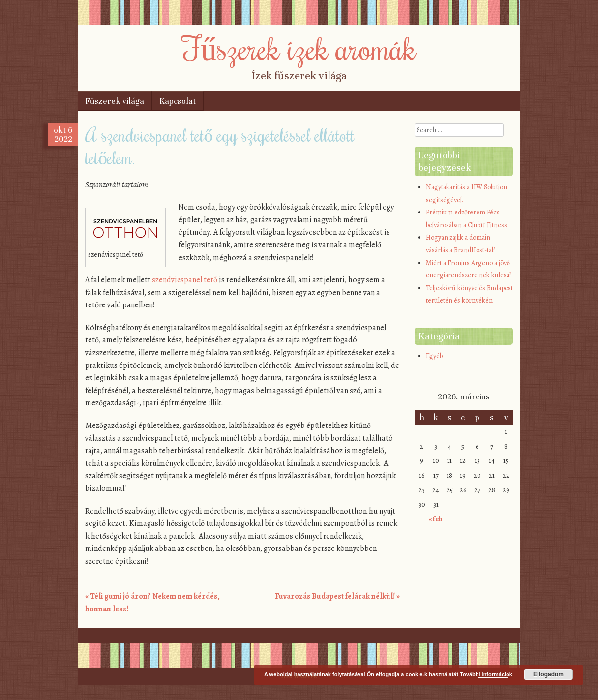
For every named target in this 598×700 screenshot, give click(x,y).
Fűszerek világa (115, 101)
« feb (435, 519)
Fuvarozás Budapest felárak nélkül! (337, 596)
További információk (486, 674)
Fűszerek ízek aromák (299, 48)
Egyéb (434, 356)
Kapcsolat (178, 101)
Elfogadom (548, 674)
